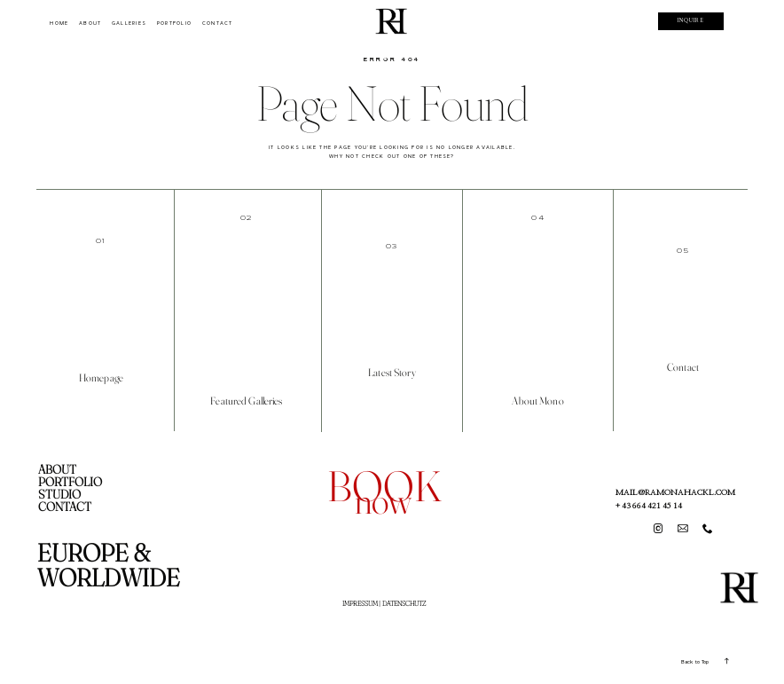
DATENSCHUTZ (404, 603)
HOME (59, 23)
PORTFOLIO (174, 23)
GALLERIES (129, 23)
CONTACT (218, 23)
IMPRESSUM (360, 603)
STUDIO (59, 494)
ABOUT (90, 23)
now (383, 500)
